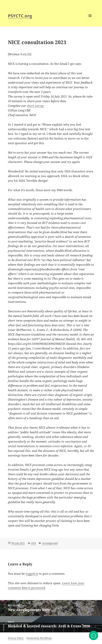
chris (33, 543)
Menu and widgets (90, 20)
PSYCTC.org (20, 16)
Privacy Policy (16, 638)
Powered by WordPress (39, 638)
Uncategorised (50, 543)
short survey (35, 106)
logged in (32, 574)
